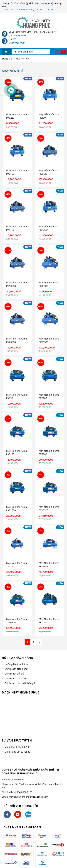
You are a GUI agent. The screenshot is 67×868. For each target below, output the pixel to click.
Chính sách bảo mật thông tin (20, 683)
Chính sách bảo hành (16, 678)
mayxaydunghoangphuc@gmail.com (28, 797)
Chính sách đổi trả (14, 674)
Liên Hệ (50, 10)
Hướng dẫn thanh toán (17, 664)
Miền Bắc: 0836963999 (17, 747)
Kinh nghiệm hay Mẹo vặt (30, 10)
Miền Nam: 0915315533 (17, 752)
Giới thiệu (10, 10)
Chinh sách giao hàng (16, 669)
